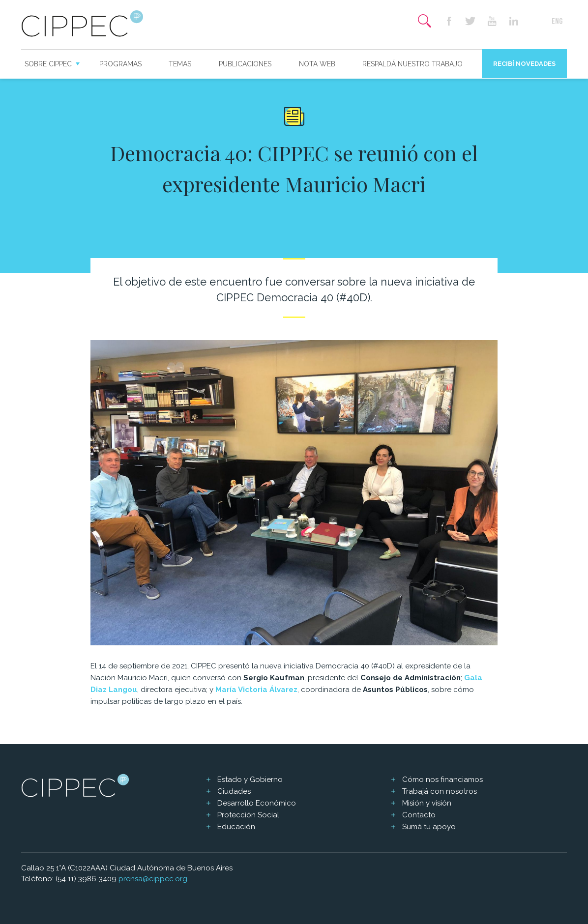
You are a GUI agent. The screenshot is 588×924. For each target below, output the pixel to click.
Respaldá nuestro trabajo (412, 64)
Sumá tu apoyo (429, 827)
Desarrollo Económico (257, 803)
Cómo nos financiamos (442, 780)
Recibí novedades (524, 64)
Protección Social (248, 815)
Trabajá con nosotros (440, 791)
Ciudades (234, 791)
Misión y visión (427, 803)
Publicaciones (245, 64)
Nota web (317, 64)
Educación (236, 827)
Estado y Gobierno (250, 780)
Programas (120, 64)
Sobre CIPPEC (48, 64)
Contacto (419, 815)
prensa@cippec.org (153, 879)
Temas (180, 64)
